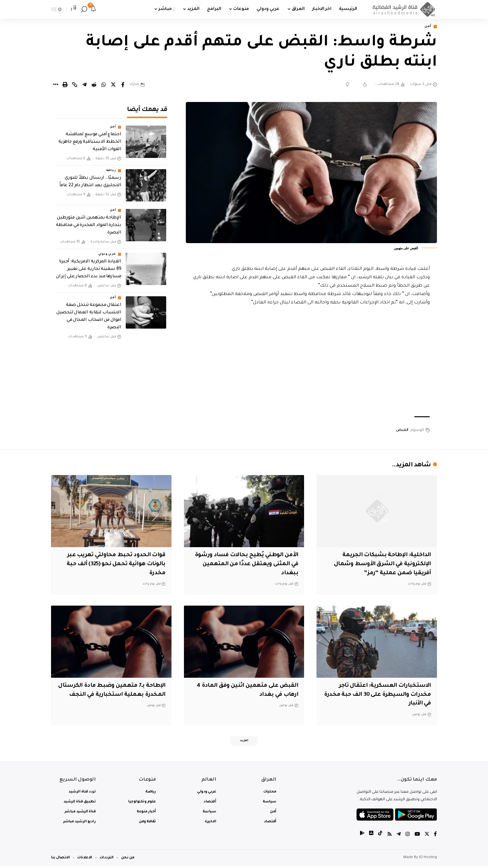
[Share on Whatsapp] (104, 85)
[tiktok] (379, 837)
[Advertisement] (312, 362)
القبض (402, 431)
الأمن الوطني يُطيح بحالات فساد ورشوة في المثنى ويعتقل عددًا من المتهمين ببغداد (252, 565)
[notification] (93, 9)
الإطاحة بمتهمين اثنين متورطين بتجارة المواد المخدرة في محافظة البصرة (89, 221)
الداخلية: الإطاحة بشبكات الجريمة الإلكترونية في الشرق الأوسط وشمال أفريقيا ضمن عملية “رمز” (378, 565)
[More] (55, 85)
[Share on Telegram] (84, 85)
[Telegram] (398, 837)
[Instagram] (407, 837)
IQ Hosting (428, 859)
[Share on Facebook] (123, 85)
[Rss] (389, 837)
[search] (84, 9)
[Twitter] (427, 837)
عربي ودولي (107, 250)
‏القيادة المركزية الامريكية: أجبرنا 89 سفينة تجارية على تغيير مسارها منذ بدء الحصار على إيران (89, 265)
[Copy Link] (75, 85)
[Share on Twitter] (113, 85)
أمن (427, 27)
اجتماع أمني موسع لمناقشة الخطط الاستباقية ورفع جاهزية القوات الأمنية (90, 138)
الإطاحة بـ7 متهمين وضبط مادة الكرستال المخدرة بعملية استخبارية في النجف (116, 695)
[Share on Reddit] (94, 85)
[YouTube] (417, 837)
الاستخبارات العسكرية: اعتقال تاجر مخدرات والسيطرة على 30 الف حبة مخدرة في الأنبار (382, 695)
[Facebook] (435, 837)
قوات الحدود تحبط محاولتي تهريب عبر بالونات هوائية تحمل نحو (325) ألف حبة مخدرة (114, 565)
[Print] (65, 85)
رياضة (111, 167)
